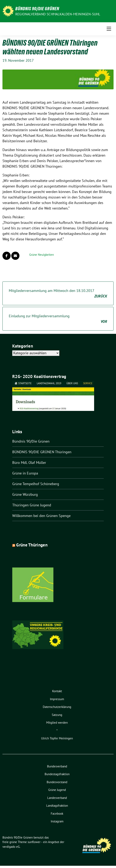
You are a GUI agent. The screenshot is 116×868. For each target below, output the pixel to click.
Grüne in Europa (25, 473)
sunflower (34, 842)
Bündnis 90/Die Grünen (37, 9)
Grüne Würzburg (25, 494)
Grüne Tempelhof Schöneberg (36, 484)
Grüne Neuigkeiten (42, 255)
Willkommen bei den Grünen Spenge (41, 516)
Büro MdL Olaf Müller (29, 463)
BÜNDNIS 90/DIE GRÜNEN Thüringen (42, 452)
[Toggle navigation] (109, 29)
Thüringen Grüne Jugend (32, 505)
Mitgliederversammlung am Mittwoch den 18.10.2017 (58, 294)
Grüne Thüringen (32, 545)
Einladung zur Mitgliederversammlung (58, 319)
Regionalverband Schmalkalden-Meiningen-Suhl (58, 14)
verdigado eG (11, 847)
